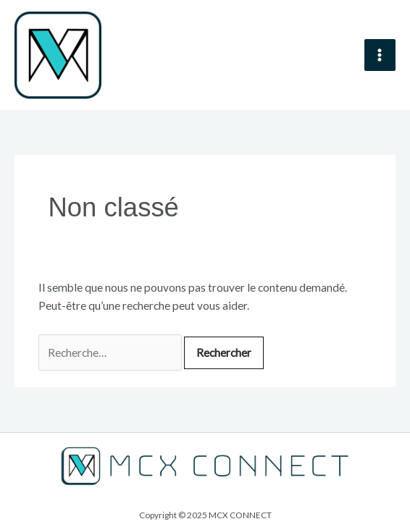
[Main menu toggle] (380, 55)
